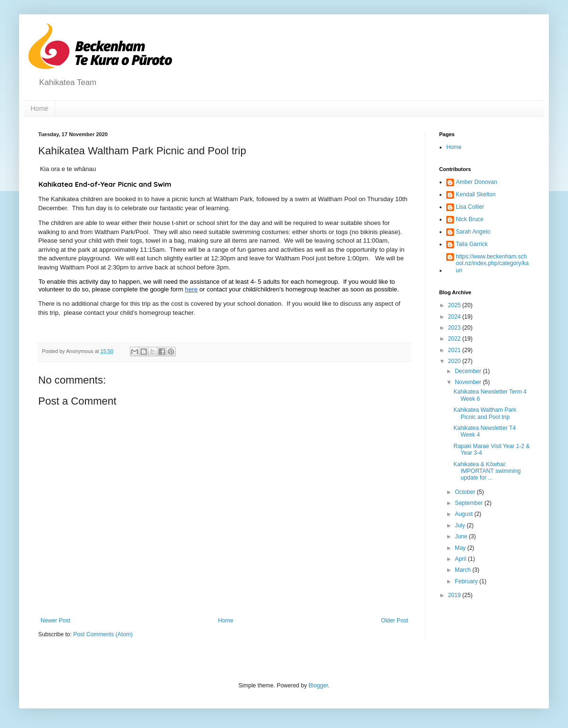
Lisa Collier (470, 207)
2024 (455, 317)
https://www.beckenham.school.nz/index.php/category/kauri (492, 263)
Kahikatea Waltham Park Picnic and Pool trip (485, 413)
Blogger (318, 685)
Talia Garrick (472, 244)
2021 (455, 350)
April (461, 559)
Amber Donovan (477, 182)
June (462, 536)
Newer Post (55, 621)
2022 (455, 339)
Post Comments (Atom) (103, 634)
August (465, 514)
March (464, 570)
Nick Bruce (470, 219)
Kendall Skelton (476, 194)
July (461, 525)
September (470, 503)
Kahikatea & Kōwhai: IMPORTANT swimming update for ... (487, 471)
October (466, 492)
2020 (455, 361)
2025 (455, 305)
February (467, 581)
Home (39, 108)
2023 (455, 328)
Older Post (394, 621)
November (469, 382)
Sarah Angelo (473, 232)
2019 (455, 595)
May (461, 548)
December (469, 371)
